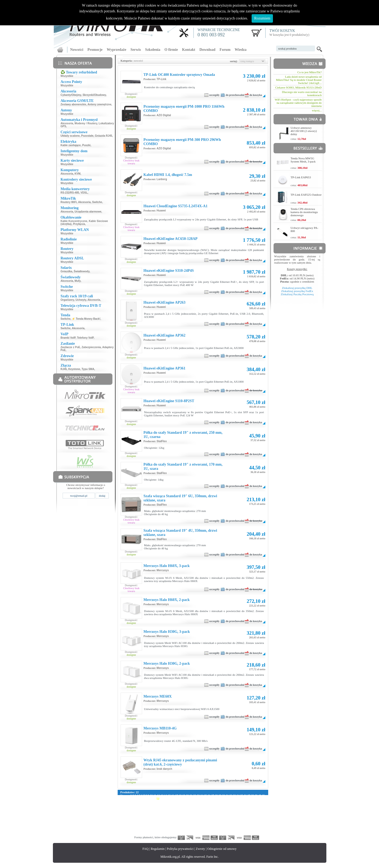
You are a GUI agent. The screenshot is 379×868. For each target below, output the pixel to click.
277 (229, 821)
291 (158, 824)
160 (204, 808)
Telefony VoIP (85, 338)
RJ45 (64, 369)
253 (249, 817)
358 (214, 830)
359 (219, 830)
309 (249, 824)
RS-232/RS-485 (70, 193)
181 (168, 811)
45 (133, 798)
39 (256, 795)
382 (194, 833)
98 (180, 802)
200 (123, 814)
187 (199, 811)
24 (202, 795)
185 (188, 811)
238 (173, 817)
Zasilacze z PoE (70, 347)
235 (158, 817)
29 (220, 795)
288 (143, 824)
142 (254, 805)
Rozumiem (262, 18)
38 (253, 795)
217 (209, 814)
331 (219, 827)
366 (254, 830)
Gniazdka (66, 271)
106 (218, 802)
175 (138, 811)
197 (249, 811)
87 (140, 802)
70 (223, 798)
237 (168, 817)
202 (133, 814)
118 (132, 805)
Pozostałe (87, 136)
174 (133, 811)
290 (153, 824)
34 (238, 795)
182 (173, 811)
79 (256, 798)
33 (234, 795)
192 (224, 811)
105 (213, 802)
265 (168, 821)
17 (176, 795)
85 (133, 802)
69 (219, 798)
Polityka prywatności (180, 849)
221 (229, 814)
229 (128, 817)
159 (199, 808)
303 (219, 824)
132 (203, 805)
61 (190, 798)
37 (249, 795)
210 (173, 814)
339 (259, 827)
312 (123, 827)
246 (214, 817)
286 (133, 824)
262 (153, 821)
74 (238, 798)
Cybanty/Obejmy (71, 95)
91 (154, 802)
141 (249, 805)
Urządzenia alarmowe (88, 212)
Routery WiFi (69, 202)
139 (238, 805)
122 (152, 805)
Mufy (78, 281)
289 (148, 824)
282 (254, 821)
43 (125, 798)
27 (213, 795)
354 (194, 830)
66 (209, 798)
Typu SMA (88, 369)
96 (173, 802)
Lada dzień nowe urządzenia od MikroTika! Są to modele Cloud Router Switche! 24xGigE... (299, 80)
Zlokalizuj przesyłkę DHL (297, 288)
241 (188, 817)
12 (158, 795)
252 (244, 817)
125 (168, 805)
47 (140, 798)
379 (178, 833)
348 (163, 830)
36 (245, 795)
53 (161, 798)
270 (194, 821)
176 (143, 811)
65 (205, 798)
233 (148, 817)
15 (169, 795)
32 (231, 795)
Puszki (86, 145)
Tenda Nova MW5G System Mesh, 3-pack (303, 160)
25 (205, 795)
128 (183, 805)
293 (168, 824)
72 (230, 798)
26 (209, 795)
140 (244, 805)
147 (138, 808)
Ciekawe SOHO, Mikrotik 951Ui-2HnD (298, 87)
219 (219, 814)
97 (176, 802)
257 (128, 821)
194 (234, 811)
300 (204, 824)
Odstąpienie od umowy (222, 849)
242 (194, 817)
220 (224, 814)
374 (153, 833)
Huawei (161, 211)
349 (168, 830)
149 (148, 808)
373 (148, 833)
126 (173, 805)
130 (193, 805)
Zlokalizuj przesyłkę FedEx (297, 291)
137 (228, 805)
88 (144, 802)
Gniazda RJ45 (104, 136)
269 (188, 821)
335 (239, 827)
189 (209, 811)
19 (184, 795)
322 (173, 827)
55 (169, 798)
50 (151, 798)
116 (122, 805)
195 (239, 811)
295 (178, 824)
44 (129, 798)
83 (125, 802)
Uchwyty (81, 300)
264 (163, 821)
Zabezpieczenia (91, 347)
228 (123, 817)
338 (254, 827)
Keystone (74, 369)
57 (176, 798)
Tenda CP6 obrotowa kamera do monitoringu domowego (304, 212)
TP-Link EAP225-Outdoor (306, 195)
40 (260, 795)
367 (259, 830)
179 (158, 811)
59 (183, 798)
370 (133, 833)
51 (154, 798)
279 (239, 821)
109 (233, 802)
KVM (77, 174)
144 (123, 808)
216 (203, 814)
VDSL (84, 193)
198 (254, 811)
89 (147, 802)
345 (148, 830)
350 (173, 830)
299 (199, 824)
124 (163, 805)
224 (244, 814)
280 (244, 821)
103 (203, 802)
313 (128, 827)
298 (194, 824)
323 (178, 827)
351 (178, 830)
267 (178, 821)
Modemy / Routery (86, 123)
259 (138, 821)
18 (180, 795)
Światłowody (82, 271)
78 (252, 798)
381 (188, 833)
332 (224, 827)
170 (254, 808)
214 (193, 814)
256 (123, 821)
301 (209, 824)
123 (157, 805)
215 (198, 814)
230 (133, 817)
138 (233, 805)
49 (147, 798)
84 (129, 802)
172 (123, 811)
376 (163, 833)
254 (254, 817)
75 (241, 798)
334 (234, 827)
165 (229, 808)
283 (259, 821)
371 (138, 833)
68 (216, 798)
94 (165, 802)
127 (178, 805)
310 (254, 824)
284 (123, 824)
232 (143, 817)
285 (128, 824)
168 (244, 808)
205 (148, 814)
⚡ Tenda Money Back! (86, 319)
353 (188, 830)
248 (224, 817)
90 (151, 802)
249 (229, 817)
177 (148, 811)
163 (219, 808)
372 (143, 833)
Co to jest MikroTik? (310, 72)
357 (209, 830)
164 (224, 808)
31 (227, 795)
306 (234, 824)
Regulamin (158, 849)
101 (193, 802)
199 (259, 811)
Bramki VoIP (68, 338)
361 (229, 830)
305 (229, 824)
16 (173, 795)
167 (239, 808)
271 (199, 821)
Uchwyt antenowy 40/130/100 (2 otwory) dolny (304, 131)
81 (263, 798)
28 (216, 795)
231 (138, 817)
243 (199, 817)
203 (138, 814)
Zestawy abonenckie (73, 104)
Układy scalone (70, 136)
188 (204, 811)
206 (153, 814)
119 (137, 805)
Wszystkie (67, 76)
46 (136, 798)
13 (162, 795)
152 (163, 808)
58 (180, 798)
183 (178, 811)
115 (263, 802)
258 (133, 821)
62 (194, 798)
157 (188, 808)
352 (183, 830)
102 (198, 802)
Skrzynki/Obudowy (94, 95)
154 (173, 808)
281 (249, 821)
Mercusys (163, 570)
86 (136, 802)
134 (213, 805)
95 (169, 802)
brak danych (164, 769)
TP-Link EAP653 (301, 177)
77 (248, 798)
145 (128, 808)
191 (219, 811)
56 (173, 798)
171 (259, 808)
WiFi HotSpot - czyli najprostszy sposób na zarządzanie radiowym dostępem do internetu (298, 103)
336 (244, 827)
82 (122, 802)
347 (158, 830)
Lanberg (162, 179)
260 (143, 821)
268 (183, 821)
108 (228, 802)
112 (248, 802)
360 (224, 830)
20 (187, 795)
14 (166, 795)
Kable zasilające (71, 145)
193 (229, 811)
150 (153, 808)
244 (204, 817)
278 (234, 821)
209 (168, 814)
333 (229, 827)
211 (178, 814)
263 (158, 821)
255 (259, 817)
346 (153, 830)
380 (183, 833)
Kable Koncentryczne (74, 221)
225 (249, 814)
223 (239, 814)
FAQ (145, 849)
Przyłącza (79, 224)
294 (173, 824)
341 (128, 830)
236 (163, 817)
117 (127, 805)
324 (183, 827)
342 (133, 830)
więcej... (317, 110)
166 (234, 808)
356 (204, 830)
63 (198, 798)
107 (223, 802)
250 (234, 817)
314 (133, 827)
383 (199, 833)
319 (158, 827)
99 (183, 802)
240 (183, 817)
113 (253, 802)
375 (158, 833)
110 (238, 802)
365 (249, 830)
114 (258, 802)
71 (227, 798)
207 (158, 814)
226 (254, 814)
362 (234, 830)
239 (178, 817)
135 (218, 805)
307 (239, 824)
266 (173, 821)
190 (214, 811)
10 (151, 795)
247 (219, 817)
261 (148, 821)
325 (188, 827)
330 (214, 827)
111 (243, 802)
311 (259, 824)
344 (143, 830)
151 (158, 808)
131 (198, 805)
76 (245, 798)
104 (208, 802)
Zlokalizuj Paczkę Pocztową (297, 294)
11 (155, 795)
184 (183, 811)
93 (161, 802)
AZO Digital (164, 115)
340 (123, 830)
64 (201, 798)
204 (143, 814)
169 (249, 808)
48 (144, 798)
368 (123, 833)
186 (194, 811)
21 (191, 795)
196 (244, 811)
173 (128, 811)
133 (208, 805)
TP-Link (161, 79)
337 (249, 827)
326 (194, 827)
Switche (97, 202)
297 (188, 824)
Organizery (67, 300)
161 (209, 808)
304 (224, 824)
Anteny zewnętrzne (99, 104)
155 (178, 808)
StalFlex (162, 441)
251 (239, 817)
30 (224, 795)
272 (204, 821)
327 (199, 827)
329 (209, 827)
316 (143, 827)
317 (148, 827)
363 (239, 830)
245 (209, 817)
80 (259, 798)
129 (188, 805)
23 (198, 795)
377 (168, 833)
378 (173, 833)
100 (188, 802)
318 (153, 827)
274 (214, 821)
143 (259, 805)
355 (199, 830)
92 (158, 802)
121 (147, 805)
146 (133, 808)
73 (234, 798)
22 (195, 795)
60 (187, 798)
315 (138, 827)
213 (188, 814)
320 (163, 827)
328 (204, 827)
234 (153, 817)
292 (163, 824)
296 (183, 824)
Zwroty (200, 849)
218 (214, 814)
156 (183, 808)
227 (259, 814)
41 (263, 795)
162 (214, 808)
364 (244, 830)
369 (128, 833)
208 (163, 814)
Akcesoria (67, 123)
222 (234, 814)
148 (143, 808)
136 (223, 805)
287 (138, 824)
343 (138, 830)
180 (163, 811)
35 (241, 795)
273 (209, 821)
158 (194, 808)
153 (168, 808)
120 (142, 805)
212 (183, 814)
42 (122, 798)
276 (224, 821)
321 (168, 827)
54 (165, 798)
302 (214, 824)
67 (212, 798)
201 (128, 814)
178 (153, 811)
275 (219, 821)
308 (244, 824)
